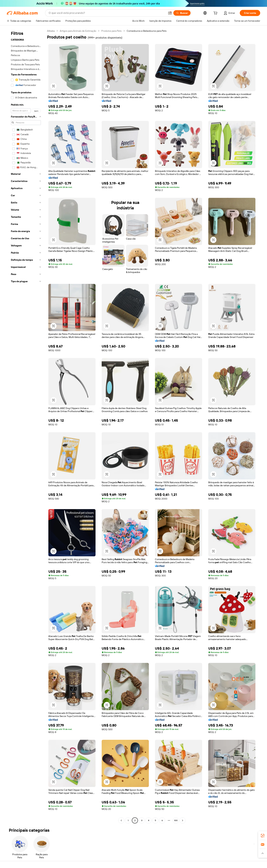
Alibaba (51, 31)
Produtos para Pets (111, 31)
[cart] (216, 13)
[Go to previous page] (121, 820)
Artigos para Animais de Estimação (78, 31)
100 (176, 820)
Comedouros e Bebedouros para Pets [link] (147, 31)
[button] (170, 13)
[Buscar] (182, 13)
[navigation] (26, 426)
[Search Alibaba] (107, 13)
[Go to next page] (183, 820)
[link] (263, 836)
